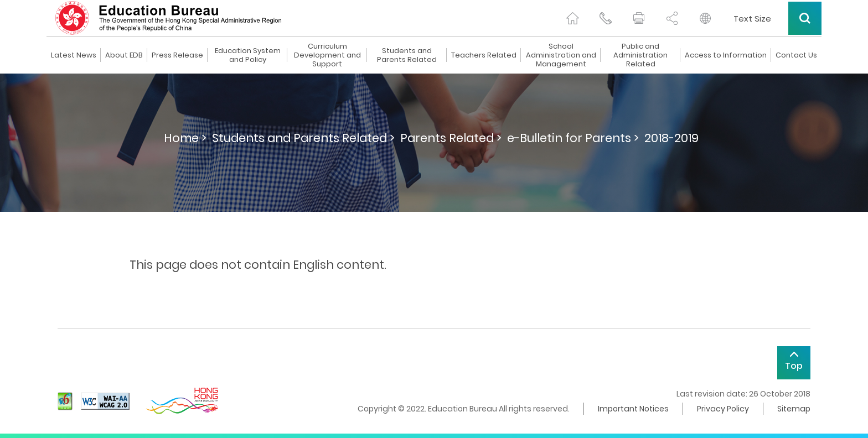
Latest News (74, 55)
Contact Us (796, 55)
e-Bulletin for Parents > (573, 138)
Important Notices (633, 409)
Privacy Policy (723, 409)
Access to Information (726, 55)
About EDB (124, 55)
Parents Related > (451, 138)
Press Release (177, 55)
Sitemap (794, 409)
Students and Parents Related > (303, 138)
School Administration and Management (561, 55)
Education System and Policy (248, 55)
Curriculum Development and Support (327, 55)
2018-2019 (671, 138)
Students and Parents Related (407, 55)
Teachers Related (484, 55)
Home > (185, 138)
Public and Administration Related (640, 55)
